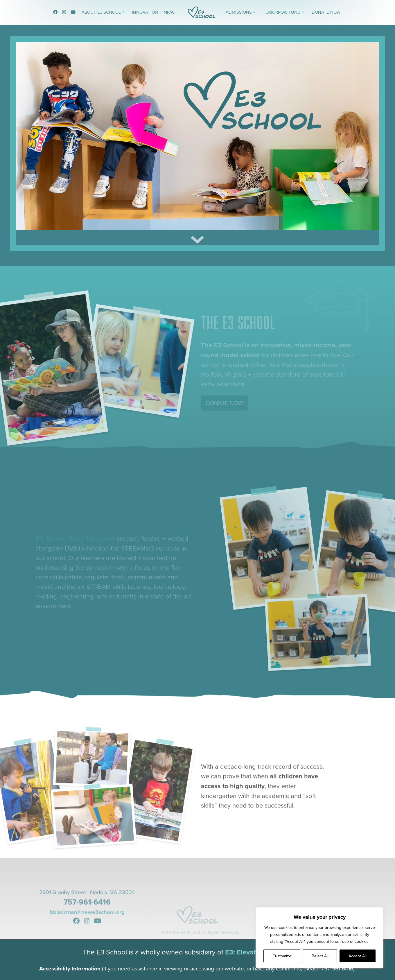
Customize (282, 956)
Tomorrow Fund (282, 12)
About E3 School (101, 12)
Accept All (358, 956)
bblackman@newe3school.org (87, 932)
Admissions (239, 12)
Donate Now (326, 12)
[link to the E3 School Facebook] (55, 12)
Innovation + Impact (155, 12)
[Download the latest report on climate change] (197, 245)
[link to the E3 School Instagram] (64, 12)
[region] (319, 938)
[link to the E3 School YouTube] (73, 12)
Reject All (320, 956)
